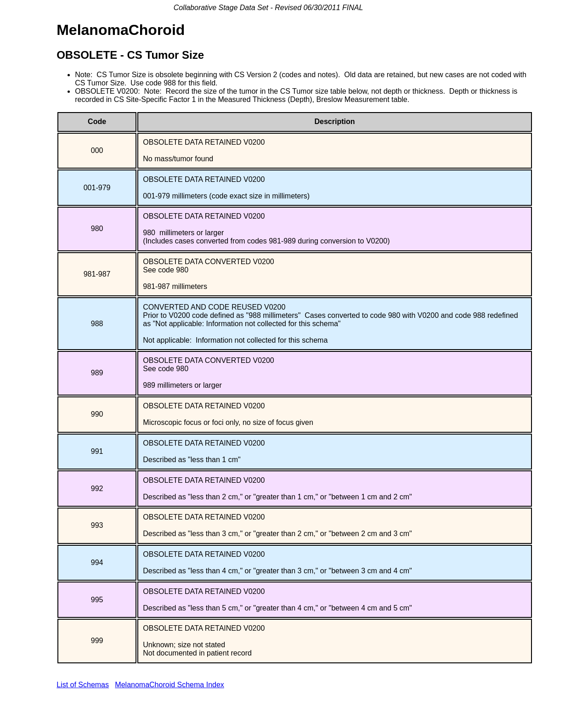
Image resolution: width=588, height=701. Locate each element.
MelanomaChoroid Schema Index (169, 685)
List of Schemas (83, 685)
